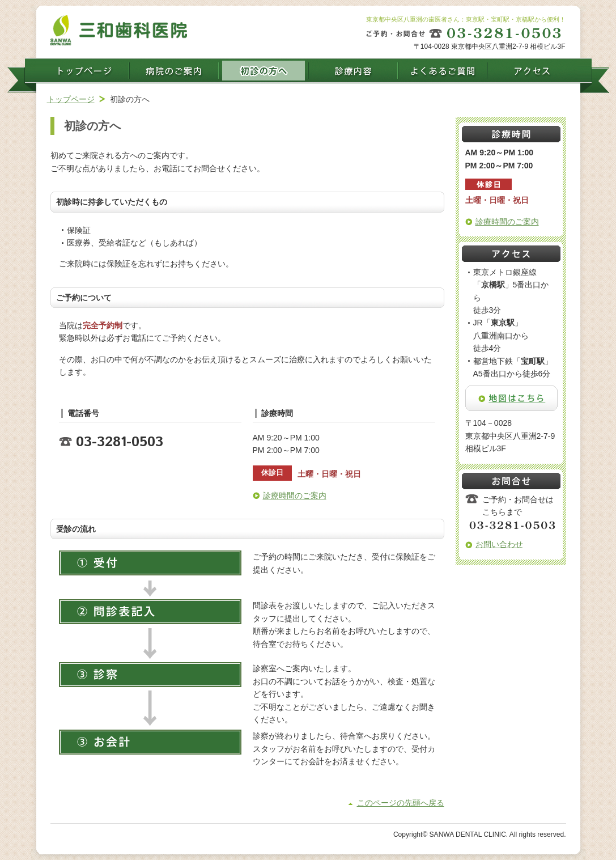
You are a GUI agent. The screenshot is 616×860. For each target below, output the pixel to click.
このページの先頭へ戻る (401, 803)
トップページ (71, 99)
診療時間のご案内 (295, 495)
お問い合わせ (499, 544)
